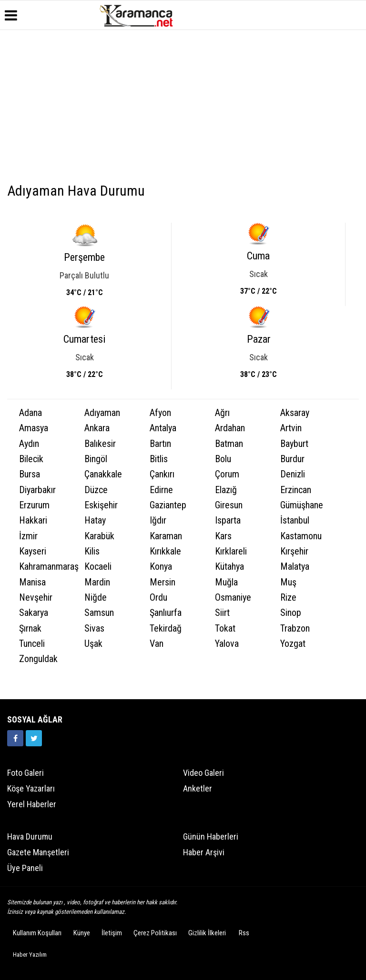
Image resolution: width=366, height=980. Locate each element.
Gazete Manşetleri (38, 852)
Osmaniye (233, 598)
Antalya (163, 428)
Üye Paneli (25, 868)
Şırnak (30, 629)
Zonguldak (38, 659)
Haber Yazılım (30, 955)
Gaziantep (168, 505)
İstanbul (295, 520)
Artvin (291, 428)
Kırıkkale (165, 551)
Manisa (32, 582)
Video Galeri (203, 773)
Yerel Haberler (32, 804)
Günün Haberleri (211, 836)
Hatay (95, 520)
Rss (244, 933)
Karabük (99, 536)
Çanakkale (103, 474)
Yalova (227, 644)
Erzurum (34, 505)
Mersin (163, 582)
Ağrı (222, 413)
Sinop (291, 613)
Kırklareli (231, 551)
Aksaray (295, 413)
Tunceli (32, 644)
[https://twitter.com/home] (34, 738)
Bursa (30, 474)
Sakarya (34, 613)
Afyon (160, 413)
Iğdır (158, 520)
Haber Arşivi (204, 852)
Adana (30, 413)
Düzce (96, 490)
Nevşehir (36, 598)
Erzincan (296, 490)
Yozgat (293, 644)
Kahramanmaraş (46, 567)
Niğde (96, 598)
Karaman (166, 536)
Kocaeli (98, 567)
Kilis (92, 551)
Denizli (293, 474)
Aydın (29, 444)
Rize (288, 598)
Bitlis (159, 459)
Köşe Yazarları (31, 788)
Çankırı (162, 474)
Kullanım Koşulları (37, 933)
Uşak (93, 644)
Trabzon (295, 629)
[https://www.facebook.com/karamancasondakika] (15, 738)
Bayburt (294, 444)
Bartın (160, 444)
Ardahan (230, 428)
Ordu (158, 598)
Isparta (228, 520)
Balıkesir (100, 444)
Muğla (226, 582)
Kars (223, 536)
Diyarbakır (37, 490)
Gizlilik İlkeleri (207, 933)
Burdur (292, 459)
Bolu (223, 459)
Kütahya (229, 567)
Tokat (225, 629)
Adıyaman (102, 413)
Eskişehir (101, 505)
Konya (161, 567)
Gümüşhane (302, 505)
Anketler (198, 788)
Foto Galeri (25, 773)
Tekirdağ (166, 629)
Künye (82, 933)
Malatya (295, 567)
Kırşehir (294, 551)
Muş (288, 582)
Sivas (94, 629)
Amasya (34, 428)
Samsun (99, 613)
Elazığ (226, 490)
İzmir (28, 536)
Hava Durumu (30, 836)
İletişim (112, 933)
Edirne (161, 490)
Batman (229, 444)
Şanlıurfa (166, 613)
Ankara (97, 428)
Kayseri (33, 551)
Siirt (222, 613)
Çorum (227, 474)
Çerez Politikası (155, 933)
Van (157, 644)
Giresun (229, 505)
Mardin (97, 582)
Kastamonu (301, 536)
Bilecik (31, 459)
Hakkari (33, 520)
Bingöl (96, 459)
